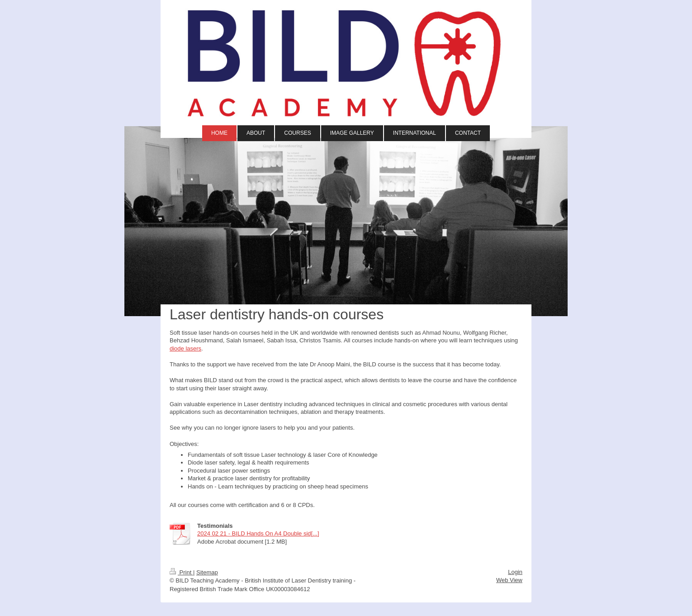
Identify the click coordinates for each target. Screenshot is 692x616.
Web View (509, 580)
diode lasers (185, 348)
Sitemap (207, 572)
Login (515, 572)
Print (181, 572)
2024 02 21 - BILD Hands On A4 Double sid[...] (258, 533)
